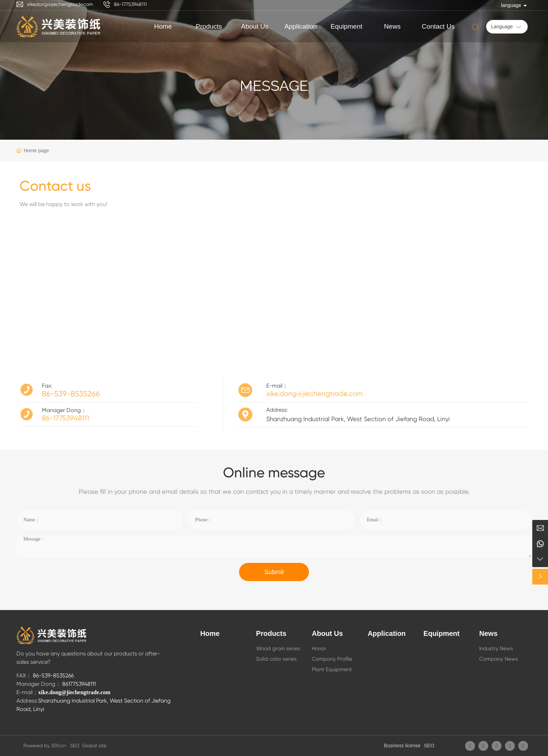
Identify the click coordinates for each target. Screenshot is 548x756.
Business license (402, 746)
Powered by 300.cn (46, 746)
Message (274, 86)
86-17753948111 (130, 4)
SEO (429, 746)
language (511, 5)
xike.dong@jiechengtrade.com (60, 4)
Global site (94, 746)
